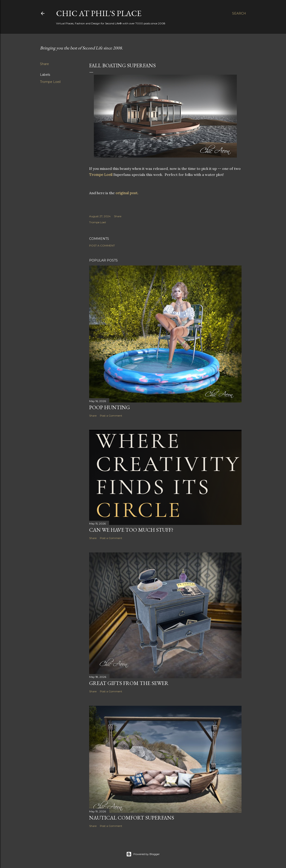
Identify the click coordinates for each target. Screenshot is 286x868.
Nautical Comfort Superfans (132, 818)
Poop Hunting (109, 407)
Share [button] (44, 64)
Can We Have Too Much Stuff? (131, 530)
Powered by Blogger (143, 854)
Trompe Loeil (50, 82)
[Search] (239, 13)
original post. (127, 193)
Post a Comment (102, 245)
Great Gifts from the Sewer (129, 683)
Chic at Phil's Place (99, 13)
